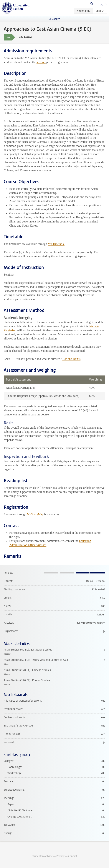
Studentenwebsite (42, 856)
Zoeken (56, 19)
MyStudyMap (35, 514)
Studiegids (99, 4)
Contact (73, 856)
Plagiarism (10, 330)
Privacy (60, 856)
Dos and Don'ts (71, 359)
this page (94, 326)
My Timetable (56, 244)
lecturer (41, 62)
